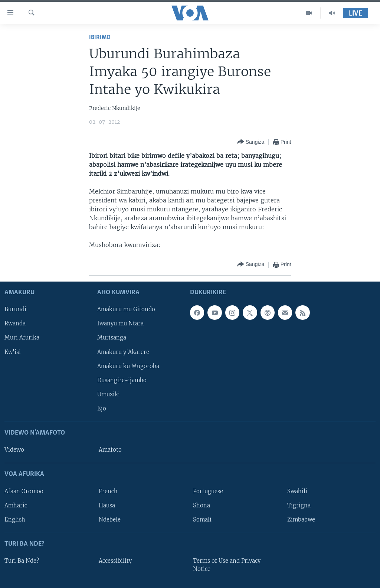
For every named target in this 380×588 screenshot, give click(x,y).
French (108, 491)
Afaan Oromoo (24, 491)
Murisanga (112, 338)
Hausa (107, 505)
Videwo (14, 450)
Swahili (297, 491)
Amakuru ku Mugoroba (128, 366)
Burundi (15, 309)
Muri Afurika (22, 338)
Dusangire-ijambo (122, 380)
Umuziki (109, 394)
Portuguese (208, 491)
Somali (202, 519)
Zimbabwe (301, 519)
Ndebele (110, 519)
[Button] (251, 142)
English (15, 519)
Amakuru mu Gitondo (126, 309)
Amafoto (110, 450)
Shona (202, 505)
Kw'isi (13, 352)
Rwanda (15, 324)
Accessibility (115, 561)
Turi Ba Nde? (22, 561)
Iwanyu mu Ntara (120, 324)
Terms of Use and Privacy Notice (227, 565)
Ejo (102, 409)
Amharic (16, 505)
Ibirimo (100, 37)
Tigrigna (299, 505)
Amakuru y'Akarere (123, 352)
